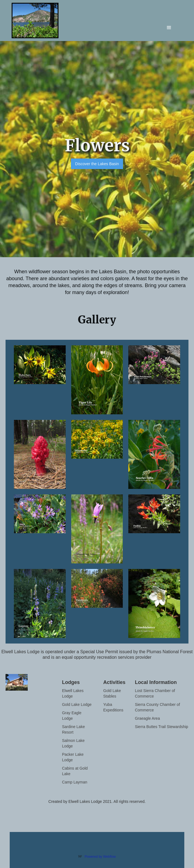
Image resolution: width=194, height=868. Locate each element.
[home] (40, 21)
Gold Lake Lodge (77, 704)
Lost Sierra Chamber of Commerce (155, 693)
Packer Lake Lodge (73, 757)
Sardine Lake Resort (74, 729)
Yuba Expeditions (113, 707)
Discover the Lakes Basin (97, 164)
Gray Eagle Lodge (72, 716)
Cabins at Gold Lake (75, 771)
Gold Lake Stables (112, 693)
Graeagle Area (147, 718)
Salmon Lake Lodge (73, 743)
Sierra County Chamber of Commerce (158, 707)
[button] (169, 24)
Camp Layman (75, 782)
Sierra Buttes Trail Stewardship (162, 727)
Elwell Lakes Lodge (73, 693)
